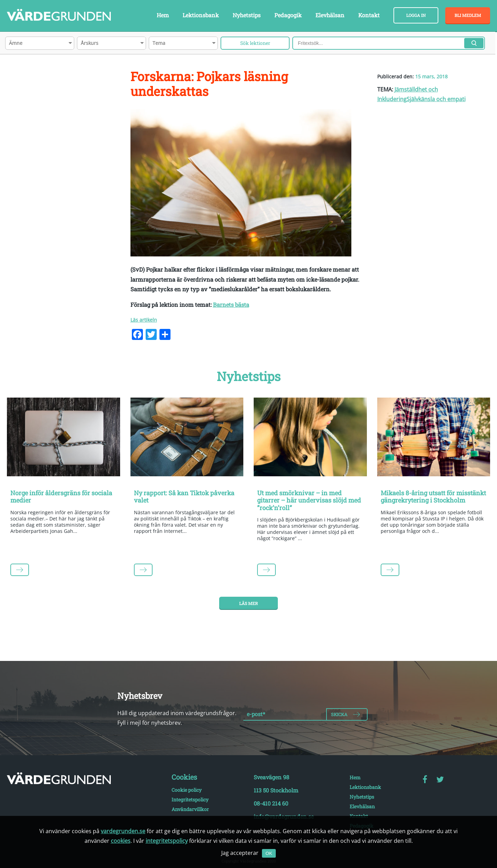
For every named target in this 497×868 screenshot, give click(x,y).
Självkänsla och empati (436, 99)
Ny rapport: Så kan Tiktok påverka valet (184, 497)
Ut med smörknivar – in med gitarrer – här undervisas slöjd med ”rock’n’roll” (309, 500)
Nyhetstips (247, 15)
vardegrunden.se (123, 831)
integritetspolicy (167, 841)
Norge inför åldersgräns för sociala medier (61, 497)
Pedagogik (288, 15)
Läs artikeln (144, 320)
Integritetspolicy (190, 799)
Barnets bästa (231, 305)
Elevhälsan (330, 15)
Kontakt (369, 15)
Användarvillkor (190, 809)
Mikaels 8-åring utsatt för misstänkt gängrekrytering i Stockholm (433, 497)
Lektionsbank (201, 15)
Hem (163, 15)
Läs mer (248, 603)
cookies (121, 841)
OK (269, 853)
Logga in (416, 15)
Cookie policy (187, 790)
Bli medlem (468, 15)
